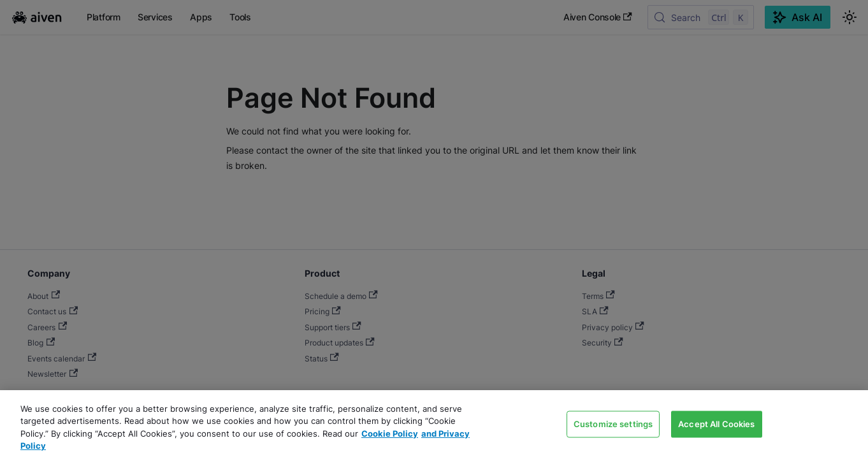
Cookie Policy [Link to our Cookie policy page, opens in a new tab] (390, 433)
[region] (434, 425)
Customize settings (613, 423)
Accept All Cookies (716, 423)
